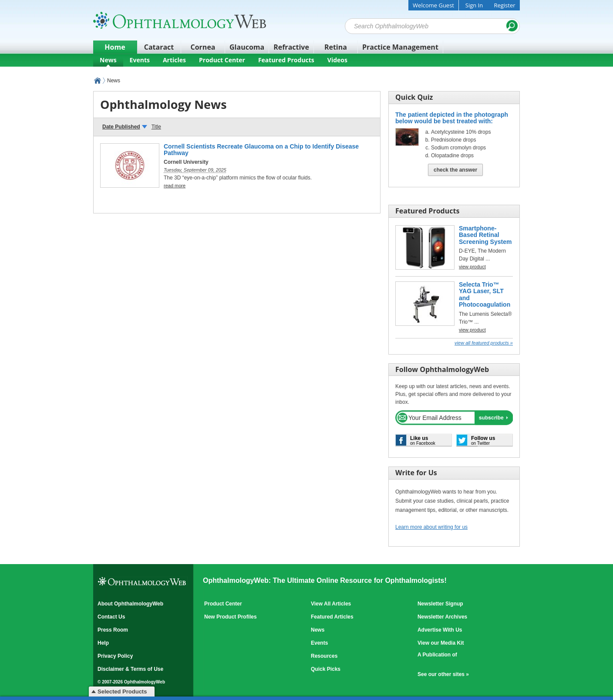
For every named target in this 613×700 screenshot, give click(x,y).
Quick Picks (326, 669)
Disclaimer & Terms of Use (130, 669)
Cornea (203, 47)
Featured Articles (332, 617)
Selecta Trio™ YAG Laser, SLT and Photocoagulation (485, 294)
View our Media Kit (441, 643)
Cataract (159, 47)
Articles (174, 60)
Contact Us (111, 617)
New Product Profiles (231, 617)
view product (472, 330)
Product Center (222, 60)
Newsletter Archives (442, 617)
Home (115, 47)
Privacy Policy (115, 656)
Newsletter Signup (440, 604)
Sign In (474, 5)
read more (175, 186)
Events (140, 60)
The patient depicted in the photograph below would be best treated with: (452, 118)
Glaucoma (247, 47)
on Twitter (483, 440)
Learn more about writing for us (431, 527)
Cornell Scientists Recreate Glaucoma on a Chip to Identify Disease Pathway (261, 150)
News (108, 60)
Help (103, 643)
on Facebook (423, 440)
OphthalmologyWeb (98, 81)
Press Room (113, 630)
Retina (336, 47)
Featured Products (286, 60)
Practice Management (400, 47)
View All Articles (331, 604)
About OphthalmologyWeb (130, 604)
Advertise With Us (440, 630)
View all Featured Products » (484, 343)
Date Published (121, 127)
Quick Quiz (414, 97)
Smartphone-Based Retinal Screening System (485, 235)
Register (504, 5)
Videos (337, 60)
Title (156, 127)
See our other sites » (443, 674)
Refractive (291, 47)
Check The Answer (455, 170)
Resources (324, 656)
